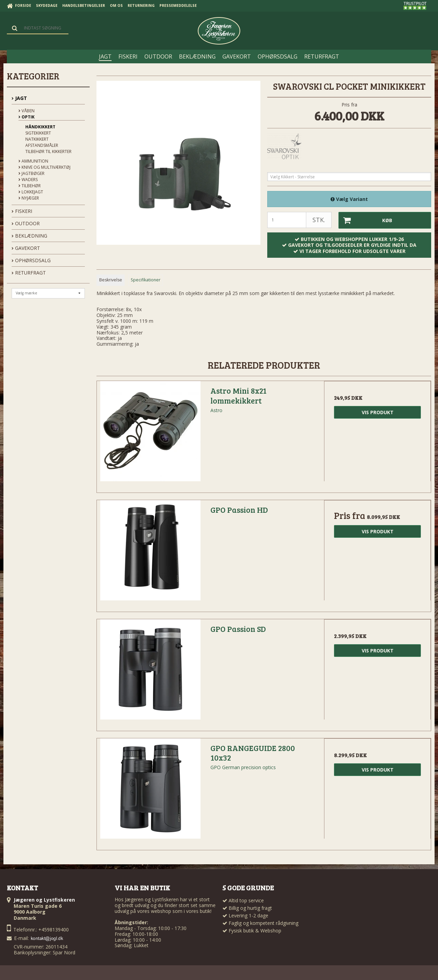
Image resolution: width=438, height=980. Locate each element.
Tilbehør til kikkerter (48, 151)
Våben (27, 111)
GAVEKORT (26, 248)
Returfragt (29, 273)
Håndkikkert (40, 127)
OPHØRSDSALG (31, 260)
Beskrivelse (111, 280)
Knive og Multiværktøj (44, 167)
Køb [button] (365, 220)
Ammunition (33, 161)
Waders (28, 180)
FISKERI (22, 211)
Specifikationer (146, 280)
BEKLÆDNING (29, 236)
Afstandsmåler (42, 145)
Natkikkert (37, 139)
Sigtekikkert (38, 133)
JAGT (19, 98)
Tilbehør (30, 186)
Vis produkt (378, 412)
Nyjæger (29, 198)
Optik (27, 117)
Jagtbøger (31, 173)
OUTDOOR (26, 223)
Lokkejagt (31, 192)
